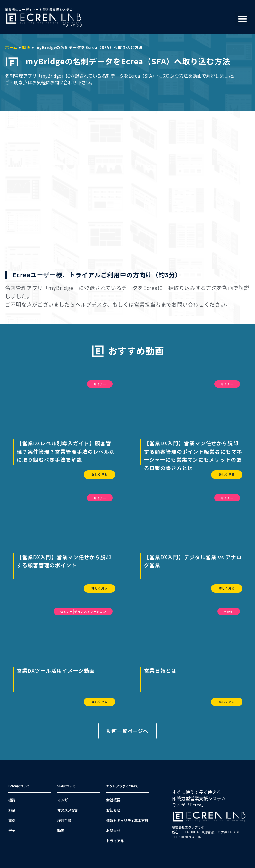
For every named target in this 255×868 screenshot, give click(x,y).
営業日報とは (160, 670)
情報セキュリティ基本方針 (127, 821)
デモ (12, 831)
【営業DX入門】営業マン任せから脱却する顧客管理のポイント (64, 561)
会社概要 (113, 800)
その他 (229, 612)
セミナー (100, 384)
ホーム (11, 47)
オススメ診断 (68, 810)
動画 (26, 47)
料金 (12, 810)
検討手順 (64, 821)
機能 (12, 800)
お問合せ (113, 831)
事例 (12, 821)
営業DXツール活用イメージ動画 (56, 670)
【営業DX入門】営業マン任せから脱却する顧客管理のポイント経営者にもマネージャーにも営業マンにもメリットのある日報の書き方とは (193, 455)
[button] (243, 19)
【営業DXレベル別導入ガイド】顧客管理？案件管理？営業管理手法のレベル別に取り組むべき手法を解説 (66, 451)
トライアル (115, 841)
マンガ (63, 800)
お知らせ (113, 810)
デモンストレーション (90, 612)
